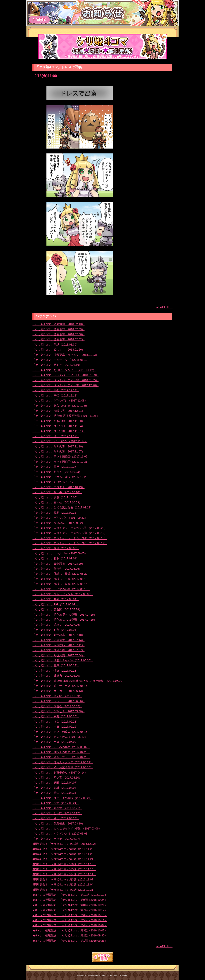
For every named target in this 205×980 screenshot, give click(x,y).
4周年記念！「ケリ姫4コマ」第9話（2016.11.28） (64, 849)
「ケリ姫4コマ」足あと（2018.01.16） (57, 365)
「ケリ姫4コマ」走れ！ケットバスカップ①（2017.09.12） (70, 543)
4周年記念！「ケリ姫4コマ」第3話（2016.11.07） (64, 879)
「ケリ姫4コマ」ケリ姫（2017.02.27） (57, 839)
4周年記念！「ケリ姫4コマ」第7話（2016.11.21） (64, 859)
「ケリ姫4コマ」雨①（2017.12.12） (56, 395)
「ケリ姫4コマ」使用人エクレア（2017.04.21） (63, 762)
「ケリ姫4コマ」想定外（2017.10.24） (57, 472)
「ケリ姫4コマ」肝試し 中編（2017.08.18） (61, 579)
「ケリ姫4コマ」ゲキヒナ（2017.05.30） (58, 711)
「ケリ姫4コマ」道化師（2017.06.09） (57, 696)
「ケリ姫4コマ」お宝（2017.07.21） (56, 630)
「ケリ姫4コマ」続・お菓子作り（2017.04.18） (63, 767)
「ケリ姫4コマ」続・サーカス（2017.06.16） (61, 686)
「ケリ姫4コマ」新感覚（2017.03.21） (57, 808)
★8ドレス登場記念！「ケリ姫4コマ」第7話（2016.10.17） (70, 910)
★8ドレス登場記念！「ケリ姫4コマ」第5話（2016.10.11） (70, 920)
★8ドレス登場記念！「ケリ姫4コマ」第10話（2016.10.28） (71, 895)
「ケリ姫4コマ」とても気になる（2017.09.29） (63, 507)
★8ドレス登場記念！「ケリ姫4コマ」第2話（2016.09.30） (70, 935)
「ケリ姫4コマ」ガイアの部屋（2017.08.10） (61, 589)
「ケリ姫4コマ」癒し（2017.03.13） (56, 818)
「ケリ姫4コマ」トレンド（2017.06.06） (58, 701)
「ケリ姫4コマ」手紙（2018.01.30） (56, 345)
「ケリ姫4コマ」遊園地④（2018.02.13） (58, 324)
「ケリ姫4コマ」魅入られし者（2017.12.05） (61, 406)
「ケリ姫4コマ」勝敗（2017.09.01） (56, 558)
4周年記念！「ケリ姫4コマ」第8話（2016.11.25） (64, 854)
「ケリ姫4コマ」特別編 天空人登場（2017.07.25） (64, 615)
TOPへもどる (102, 957)
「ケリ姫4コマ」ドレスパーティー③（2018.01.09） (65, 375)
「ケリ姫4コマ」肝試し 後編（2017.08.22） (61, 574)
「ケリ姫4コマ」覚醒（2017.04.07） (56, 783)
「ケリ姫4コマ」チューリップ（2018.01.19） (61, 360)
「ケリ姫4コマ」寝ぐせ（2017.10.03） (57, 502)
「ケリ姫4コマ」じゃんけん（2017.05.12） (60, 737)
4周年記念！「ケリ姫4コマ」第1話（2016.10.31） (64, 890)
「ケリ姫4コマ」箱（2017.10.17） (54, 482)
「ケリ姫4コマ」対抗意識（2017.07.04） (58, 655)
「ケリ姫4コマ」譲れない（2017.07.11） (58, 645)
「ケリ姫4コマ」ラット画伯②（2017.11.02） (61, 456)
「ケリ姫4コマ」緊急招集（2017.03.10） (58, 823)
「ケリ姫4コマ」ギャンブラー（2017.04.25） (61, 757)
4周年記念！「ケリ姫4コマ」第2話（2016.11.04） (64, 884)
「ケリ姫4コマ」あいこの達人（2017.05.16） (61, 732)
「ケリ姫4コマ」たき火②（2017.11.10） (58, 446)
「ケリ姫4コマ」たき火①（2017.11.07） (58, 451)
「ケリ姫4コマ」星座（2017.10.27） (56, 467)
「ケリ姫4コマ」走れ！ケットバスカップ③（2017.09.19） (70, 533)
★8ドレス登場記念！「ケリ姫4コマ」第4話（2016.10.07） (70, 925)
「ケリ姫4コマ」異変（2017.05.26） (56, 716)
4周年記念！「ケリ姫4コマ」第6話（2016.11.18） (64, 864)
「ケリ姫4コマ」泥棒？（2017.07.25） (57, 625)
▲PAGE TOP (164, 307)
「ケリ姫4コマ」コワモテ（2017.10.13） (58, 487)
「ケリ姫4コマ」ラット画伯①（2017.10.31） (61, 462)
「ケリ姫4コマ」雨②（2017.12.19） (56, 390)
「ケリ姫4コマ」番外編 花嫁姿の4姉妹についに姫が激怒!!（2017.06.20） (79, 681)
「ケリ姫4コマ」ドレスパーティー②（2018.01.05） (65, 380)
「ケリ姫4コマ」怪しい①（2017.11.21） (58, 431)
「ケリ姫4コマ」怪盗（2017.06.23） (56, 671)
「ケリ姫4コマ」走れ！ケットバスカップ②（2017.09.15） (70, 538)
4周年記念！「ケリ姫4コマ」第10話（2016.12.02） (65, 844)
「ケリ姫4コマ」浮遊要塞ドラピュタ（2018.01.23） (65, 355)
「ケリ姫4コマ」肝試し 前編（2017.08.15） (61, 584)
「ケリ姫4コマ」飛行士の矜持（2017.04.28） (61, 752)
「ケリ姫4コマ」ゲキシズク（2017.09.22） (60, 518)
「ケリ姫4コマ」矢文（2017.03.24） (56, 803)
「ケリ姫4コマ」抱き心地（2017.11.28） (58, 421)
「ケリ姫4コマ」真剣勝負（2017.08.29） (58, 564)
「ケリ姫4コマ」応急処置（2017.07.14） (58, 640)
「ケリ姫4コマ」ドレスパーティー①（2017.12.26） (65, 385)
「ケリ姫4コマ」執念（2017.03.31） (56, 793)
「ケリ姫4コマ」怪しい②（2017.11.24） (58, 426)
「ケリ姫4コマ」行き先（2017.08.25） (57, 569)
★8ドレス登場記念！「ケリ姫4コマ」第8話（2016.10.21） (70, 905)
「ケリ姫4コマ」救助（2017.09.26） (56, 513)
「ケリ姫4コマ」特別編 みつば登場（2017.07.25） (64, 620)
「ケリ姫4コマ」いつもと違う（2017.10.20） (61, 477)
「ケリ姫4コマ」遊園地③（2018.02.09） (58, 329)
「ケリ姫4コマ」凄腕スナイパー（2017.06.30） (63, 660)
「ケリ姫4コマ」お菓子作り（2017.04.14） (60, 773)
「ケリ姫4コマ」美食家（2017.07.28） (57, 609)
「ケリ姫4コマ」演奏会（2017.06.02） (57, 706)
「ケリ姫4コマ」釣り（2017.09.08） (56, 548)
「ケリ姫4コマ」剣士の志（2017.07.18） (58, 635)
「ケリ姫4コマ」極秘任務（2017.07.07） (58, 650)
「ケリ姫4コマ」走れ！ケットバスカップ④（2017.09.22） (70, 528)
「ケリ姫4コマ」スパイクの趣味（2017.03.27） (63, 798)
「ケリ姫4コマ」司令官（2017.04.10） (57, 778)
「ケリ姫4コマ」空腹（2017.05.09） (56, 742)
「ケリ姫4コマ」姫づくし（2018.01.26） (58, 350)
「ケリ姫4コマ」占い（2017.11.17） (56, 436)
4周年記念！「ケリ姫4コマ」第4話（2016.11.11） (64, 874)
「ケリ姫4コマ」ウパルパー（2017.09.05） (60, 553)
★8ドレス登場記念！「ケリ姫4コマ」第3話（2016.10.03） (70, 930)
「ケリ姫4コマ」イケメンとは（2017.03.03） (61, 834)
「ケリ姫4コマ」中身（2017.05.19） (56, 727)
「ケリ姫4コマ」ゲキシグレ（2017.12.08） (60, 401)
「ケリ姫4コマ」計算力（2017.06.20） (57, 676)
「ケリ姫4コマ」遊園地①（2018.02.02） (58, 339)
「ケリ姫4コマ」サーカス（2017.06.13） (58, 691)
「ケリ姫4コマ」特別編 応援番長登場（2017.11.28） (66, 416)
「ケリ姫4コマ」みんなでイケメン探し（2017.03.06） (67, 829)
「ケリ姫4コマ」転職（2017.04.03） (56, 788)
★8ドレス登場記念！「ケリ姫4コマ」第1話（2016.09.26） (70, 941)
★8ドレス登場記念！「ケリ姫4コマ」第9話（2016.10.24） (70, 900)
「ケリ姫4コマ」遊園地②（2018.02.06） (58, 334)
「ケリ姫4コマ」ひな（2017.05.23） (56, 722)
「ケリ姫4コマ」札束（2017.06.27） (56, 665)
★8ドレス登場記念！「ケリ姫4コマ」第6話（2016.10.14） (70, 915)
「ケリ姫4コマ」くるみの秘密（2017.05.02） (61, 747)
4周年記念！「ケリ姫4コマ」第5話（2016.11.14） (64, 869)
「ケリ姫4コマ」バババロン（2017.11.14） (60, 441)
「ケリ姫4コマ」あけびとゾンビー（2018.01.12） (64, 370)
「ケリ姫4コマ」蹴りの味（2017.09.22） (58, 523)
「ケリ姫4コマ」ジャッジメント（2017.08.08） (63, 594)
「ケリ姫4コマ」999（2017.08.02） (55, 604)
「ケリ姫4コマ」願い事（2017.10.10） (57, 492)
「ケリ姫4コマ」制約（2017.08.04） (56, 599)
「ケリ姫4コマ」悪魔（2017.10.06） (56, 497)
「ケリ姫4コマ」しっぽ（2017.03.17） (57, 813)
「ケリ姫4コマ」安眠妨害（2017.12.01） (58, 411)
